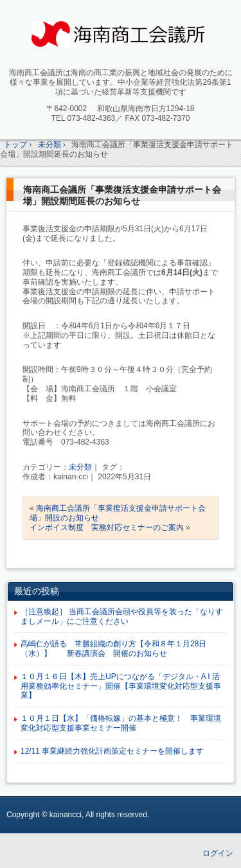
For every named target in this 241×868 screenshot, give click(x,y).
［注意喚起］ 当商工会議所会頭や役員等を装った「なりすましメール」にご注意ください (122, 616)
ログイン (218, 853)
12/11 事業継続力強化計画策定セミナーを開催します (112, 751)
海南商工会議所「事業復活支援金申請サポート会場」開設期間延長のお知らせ (122, 195)
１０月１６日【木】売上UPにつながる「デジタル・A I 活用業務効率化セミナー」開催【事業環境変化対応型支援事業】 (121, 686)
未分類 (80, 467)
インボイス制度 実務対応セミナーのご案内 (107, 527)
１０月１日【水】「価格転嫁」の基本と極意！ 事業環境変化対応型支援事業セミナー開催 (121, 723)
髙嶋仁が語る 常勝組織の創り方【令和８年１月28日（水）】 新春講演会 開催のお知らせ (113, 649)
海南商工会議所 (127, 36)
